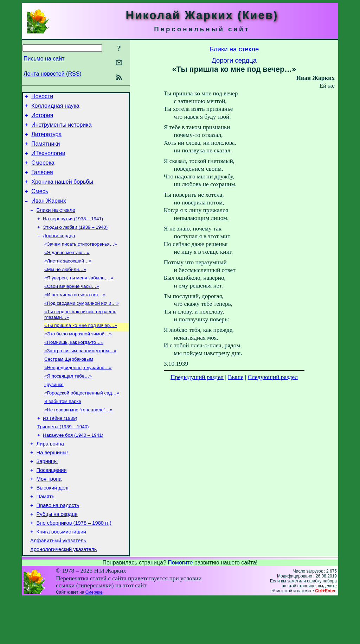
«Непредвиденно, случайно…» (78, 394)
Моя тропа (49, 516)
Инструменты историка (61, 129)
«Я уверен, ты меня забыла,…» (79, 297)
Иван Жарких (49, 213)
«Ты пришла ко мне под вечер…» (81, 348)
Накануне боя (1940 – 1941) (73, 467)
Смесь (40, 203)
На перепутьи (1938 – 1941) (73, 233)
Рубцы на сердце (57, 556)
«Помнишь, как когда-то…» (74, 367)
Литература (46, 140)
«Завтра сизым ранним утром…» (80, 376)
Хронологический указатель (63, 595)
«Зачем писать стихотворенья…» (81, 261)
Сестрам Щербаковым (69, 385)
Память (46, 536)
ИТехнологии (48, 161)
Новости (42, 97)
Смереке (94, 638)
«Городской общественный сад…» (82, 421)
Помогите (180, 608)
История (42, 118)
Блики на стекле (56, 224)
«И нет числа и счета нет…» (75, 315)
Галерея (42, 182)
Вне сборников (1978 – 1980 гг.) (74, 566)
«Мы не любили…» (65, 288)
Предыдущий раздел (197, 377)
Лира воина (50, 477)
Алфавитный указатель (58, 585)
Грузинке (54, 412)
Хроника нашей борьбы (62, 192)
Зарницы (47, 497)
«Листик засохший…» (68, 279)
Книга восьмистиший (61, 575)
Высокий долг (53, 526)
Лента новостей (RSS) (53, 74)
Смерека (43, 171)
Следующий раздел (273, 377)
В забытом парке (63, 431)
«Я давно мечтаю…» (67, 270)
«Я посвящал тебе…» (68, 403)
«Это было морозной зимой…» (78, 357)
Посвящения (52, 506)
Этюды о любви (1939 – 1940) (75, 242)
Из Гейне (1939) (60, 449)
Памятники (46, 150)
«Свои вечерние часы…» (72, 306)
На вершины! (52, 487)
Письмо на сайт (44, 59)
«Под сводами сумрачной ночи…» (81, 325)
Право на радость (58, 546)
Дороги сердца (59, 251)
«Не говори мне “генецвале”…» (78, 440)
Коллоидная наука (55, 108)
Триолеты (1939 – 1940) (63, 458)
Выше (236, 377)
